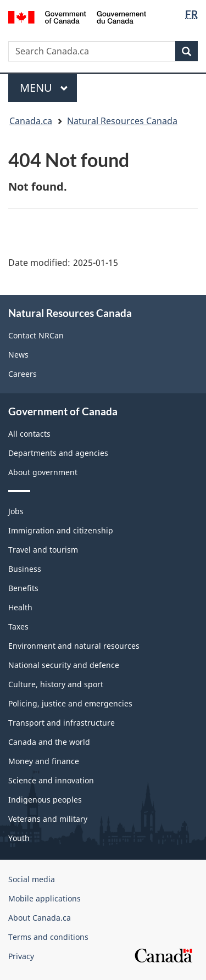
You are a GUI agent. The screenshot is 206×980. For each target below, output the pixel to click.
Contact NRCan (36, 335)
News (18, 355)
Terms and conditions (48, 937)
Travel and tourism (43, 550)
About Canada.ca (40, 918)
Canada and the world (49, 742)
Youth (19, 838)
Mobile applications (44, 898)
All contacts (29, 434)
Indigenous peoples (45, 800)
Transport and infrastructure (62, 723)
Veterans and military (48, 819)
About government (43, 472)
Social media (32, 879)
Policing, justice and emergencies (70, 703)
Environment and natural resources (74, 646)
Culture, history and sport (56, 684)
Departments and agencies (58, 453)
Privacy (21, 956)
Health (20, 607)
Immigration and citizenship (61, 530)
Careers (23, 374)
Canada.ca (31, 121)
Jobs (16, 511)
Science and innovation (51, 780)
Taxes (18, 627)
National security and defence (64, 665)
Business (25, 569)
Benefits (23, 588)
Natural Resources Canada (122, 121)
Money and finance (44, 761)
